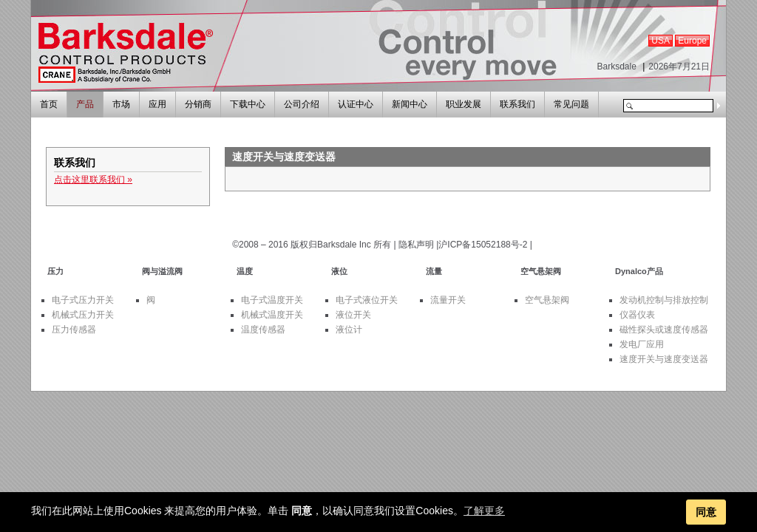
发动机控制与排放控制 (664, 300)
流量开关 (448, 300)
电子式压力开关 (83, 300)
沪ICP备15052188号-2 (483, 245)
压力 (55, 271)
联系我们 (517, 104)
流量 (434, 271)
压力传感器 (74, 330)
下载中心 (248, 104)
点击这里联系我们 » (93, 180)
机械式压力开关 (83, 315)
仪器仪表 (637, 315)
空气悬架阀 (541, 271)
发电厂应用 (642, 344)
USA (661, 41)
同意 (706, 512)
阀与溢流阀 (162, 271)
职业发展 (464, 104)
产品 (85, 104)
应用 (157, 104)
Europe (692, 41)
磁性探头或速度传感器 (664, 330)
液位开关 (353, 315)
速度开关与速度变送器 (664, 359)
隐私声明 (416, 245)
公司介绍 (302, 104)
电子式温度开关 (272, 300)
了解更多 (484, 511)
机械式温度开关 (272, 315)
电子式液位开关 (367, 300)
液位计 (349, 330)
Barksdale (616, 66)
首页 (49, 104)
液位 (339, 271)
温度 (245, 271)
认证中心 (356, 104)
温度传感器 (263, 330)
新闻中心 (410, 104)
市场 (121, 104)
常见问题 (571, 104)
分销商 (198, 104)
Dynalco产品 (639, 271)
